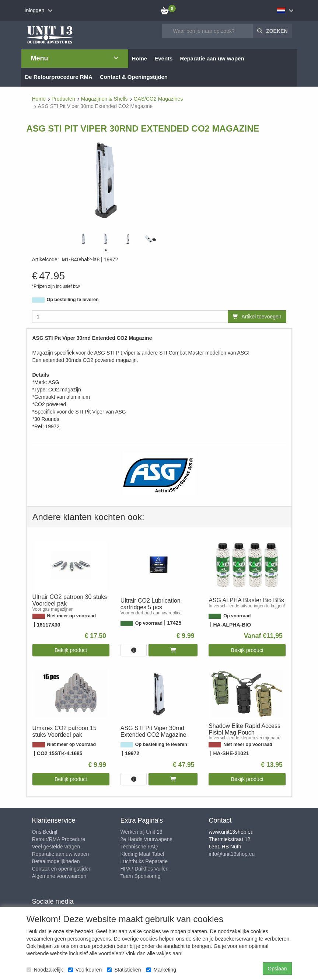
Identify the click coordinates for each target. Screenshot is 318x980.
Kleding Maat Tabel (142, 854)
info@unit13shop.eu (232, 854)
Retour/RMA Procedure (59, 839)
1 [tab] (106, 250)
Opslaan (277, 969)
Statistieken (124, 970)
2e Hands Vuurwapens (146, 839)
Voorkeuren (85, 970)
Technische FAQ (139, 847)
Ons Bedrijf (45, 832)
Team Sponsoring (141, 876)
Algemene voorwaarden (59, 876)
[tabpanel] (84, 239)
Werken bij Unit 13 (141, 832)
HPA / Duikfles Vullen (145, 869)
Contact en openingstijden (62, 869)
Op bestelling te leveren (73, 300)
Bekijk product (71, 650)
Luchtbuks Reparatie (144, 861)
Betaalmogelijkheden (56, 861)
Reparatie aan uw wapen (61, 854)
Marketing (161, 970)
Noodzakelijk (45, 970)
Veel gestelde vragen (56, 847)
